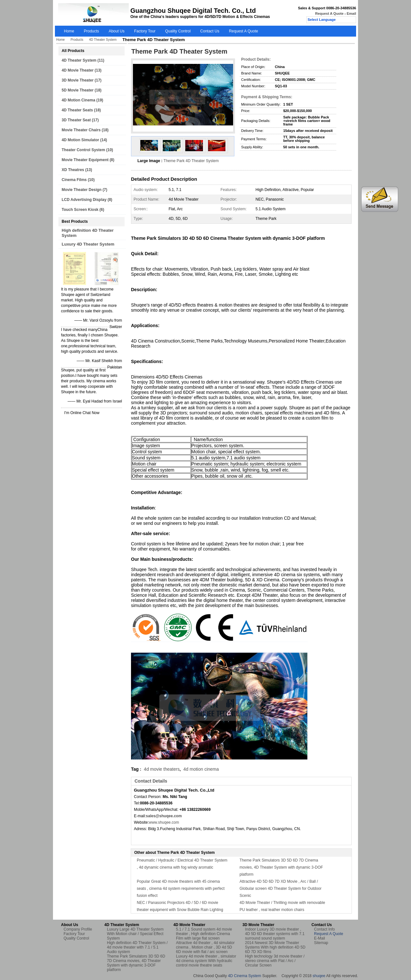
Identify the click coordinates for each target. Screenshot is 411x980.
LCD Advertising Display (84, 200)
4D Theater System (103, 40)
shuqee (319, 976)
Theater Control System (83, 150)
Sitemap (321, 943)
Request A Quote (329, 13)
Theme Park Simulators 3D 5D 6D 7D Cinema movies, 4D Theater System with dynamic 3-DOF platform (281, 867)
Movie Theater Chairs (81, 130)
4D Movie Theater (78, 70)
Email (351, 13)
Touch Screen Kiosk (80, 210)
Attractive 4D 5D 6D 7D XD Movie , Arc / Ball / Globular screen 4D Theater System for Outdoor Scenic (280, 889)
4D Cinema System (245, 976)
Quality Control (178, 31)
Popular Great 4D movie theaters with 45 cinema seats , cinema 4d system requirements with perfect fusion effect (181, 889)
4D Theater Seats (77, 110)
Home (69, 31)
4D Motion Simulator (80, 140)
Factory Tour (145, 31)
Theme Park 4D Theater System (191, 161)
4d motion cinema (201, 769)
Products (91, 31)
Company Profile (78, 929)
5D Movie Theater (78, 90)
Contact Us (210, 31)
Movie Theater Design (82, 190)
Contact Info (324, 929)
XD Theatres (73, 170)
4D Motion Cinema (79, 100)
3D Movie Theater (78, 80)
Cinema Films (74, 180)
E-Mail (319, 938)
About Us (116, 31)
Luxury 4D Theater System (88, 244)
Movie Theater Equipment (85, 160)
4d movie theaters (162, 769)
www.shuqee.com (164, 822)
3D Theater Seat (76, 120)
